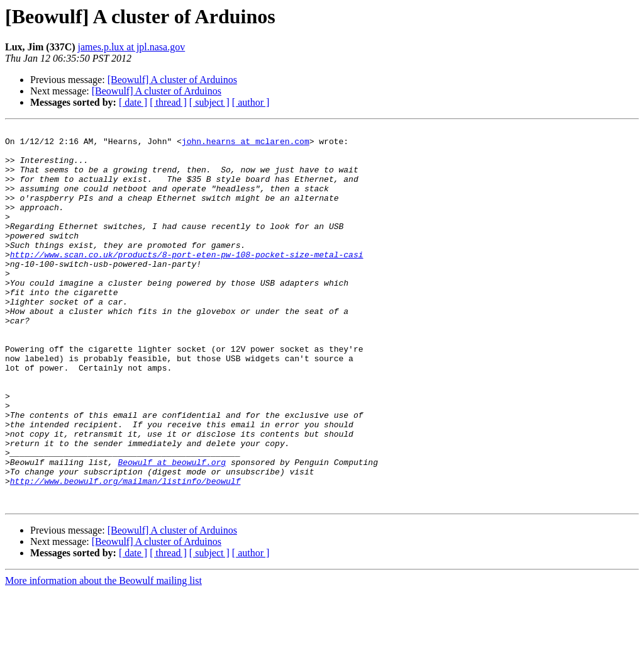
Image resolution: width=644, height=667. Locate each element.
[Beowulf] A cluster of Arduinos (172, 80)
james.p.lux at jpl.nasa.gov (132, 47)
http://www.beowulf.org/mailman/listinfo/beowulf (125, 552)
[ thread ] (168, 102)
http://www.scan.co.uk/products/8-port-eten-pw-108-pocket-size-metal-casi (187, 281)
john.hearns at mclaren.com (246, 145)
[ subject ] (209, 102)
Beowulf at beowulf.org (172, 530)
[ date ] (133, 102)
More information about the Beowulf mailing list (103, 656)
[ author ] (251, 102)
